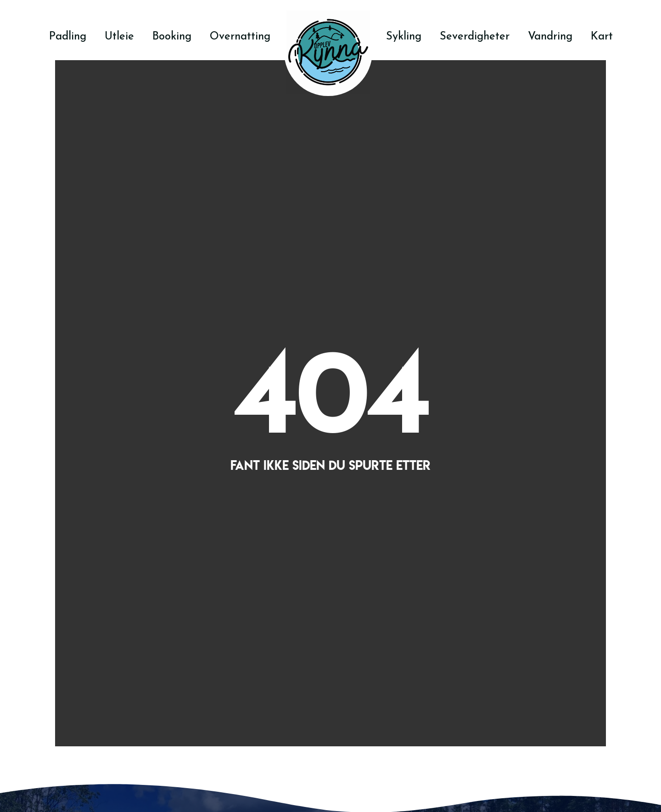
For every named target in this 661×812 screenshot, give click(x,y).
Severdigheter (475, 36)
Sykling (404, 36)
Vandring (550, 36)
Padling (68, 36)
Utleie (119, 36)
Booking (172, 36)
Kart (602, 36)
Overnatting (240, 36)
